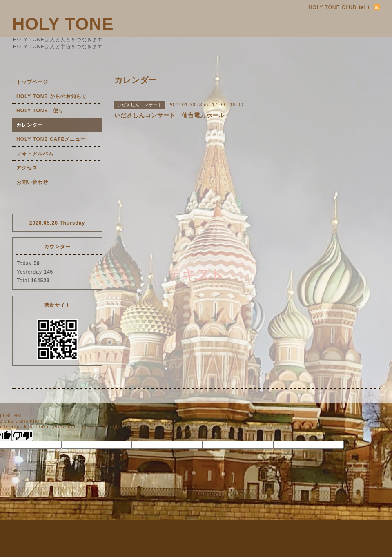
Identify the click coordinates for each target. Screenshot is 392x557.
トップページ (32, 82)
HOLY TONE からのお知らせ (52, 96)
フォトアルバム (35, 154)
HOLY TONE (63, 24)
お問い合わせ (32, 182)
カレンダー (30, 125)
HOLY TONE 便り (40, 111)
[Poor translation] (22, 435)
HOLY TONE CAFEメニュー (51, 139)
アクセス (27, 168)
